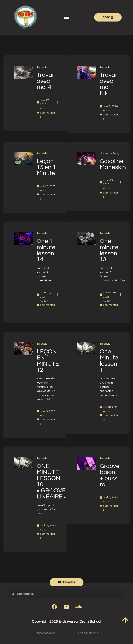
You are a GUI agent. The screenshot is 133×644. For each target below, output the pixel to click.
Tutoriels (42, 67)
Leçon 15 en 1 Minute (46, 167)
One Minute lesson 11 (109, 361)
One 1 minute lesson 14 (46, 250)
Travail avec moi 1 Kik (109, 84)
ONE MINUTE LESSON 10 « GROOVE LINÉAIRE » (52, 481)
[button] (66, 17)
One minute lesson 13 (109, 250)
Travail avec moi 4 (46, 81)
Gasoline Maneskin (113, 164)
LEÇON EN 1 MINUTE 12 (48, 361)
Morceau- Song (109, 153)
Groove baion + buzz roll (110, 475)
